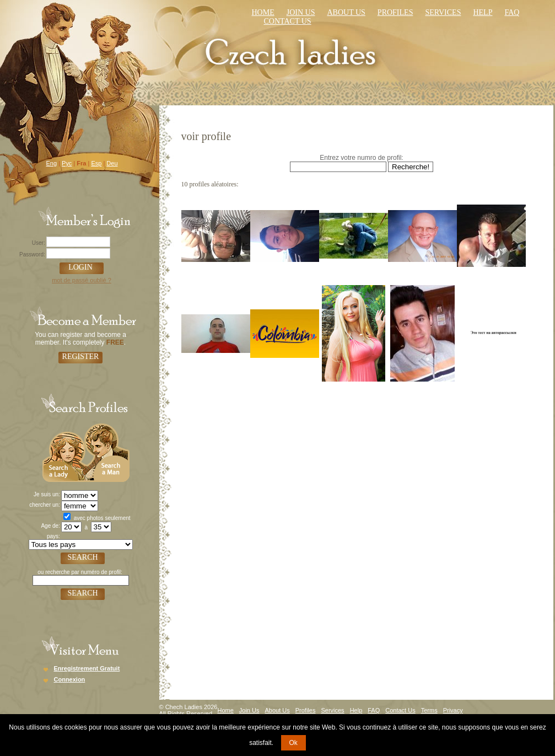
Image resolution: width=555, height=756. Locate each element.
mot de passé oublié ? (82, 280)
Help (483, 12)
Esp (96, 163)
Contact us (288, 21)
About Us (346, 12)
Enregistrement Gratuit (87, 668)
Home (263, 12)
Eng (52, 163)
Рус (67, 163)
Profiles (395, 12)
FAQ (374, 710)
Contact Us (400, 710)
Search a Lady (63, 451)
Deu (112, 163)
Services (443, 12)
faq (512, 12)
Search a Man (107, 451)
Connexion (70, 679)
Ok (293, 743)
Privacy (453, 710)
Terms (429, 710)
